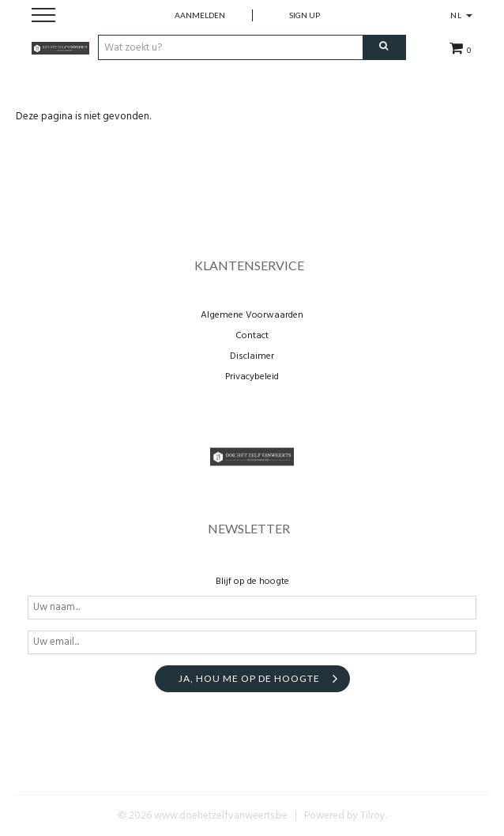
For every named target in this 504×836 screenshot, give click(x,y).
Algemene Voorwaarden (252, 315)
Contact (252, 336)
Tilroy (372, 816)
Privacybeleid (252, 377)
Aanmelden (200, 15)
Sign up (305, 15)
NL (461, 15)
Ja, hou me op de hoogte (249, 678)
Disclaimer (252, 356)
